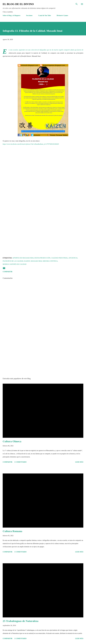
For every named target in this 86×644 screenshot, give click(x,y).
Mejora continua (50, 261)
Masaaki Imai (36, 261)
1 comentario (20, 462)
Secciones (29, 15)
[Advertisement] (43, 355)
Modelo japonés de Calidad (15, 264)
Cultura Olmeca (12, 441)
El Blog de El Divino (18, 4)
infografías (43, 50)
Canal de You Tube (45, 15)
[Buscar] (77, 4)
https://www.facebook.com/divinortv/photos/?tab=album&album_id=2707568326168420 (31, 144)
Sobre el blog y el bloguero (12, 15)
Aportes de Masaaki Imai (23, 258)
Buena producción (42, 258)
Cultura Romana (12, 531)
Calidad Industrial (60, 258)
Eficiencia (73, 258)
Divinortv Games (62, 15)
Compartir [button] (8, 272)
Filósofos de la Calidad (13, 261)
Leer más (79, 462)
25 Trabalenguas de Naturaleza (20, 621)
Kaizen (27, 261)
